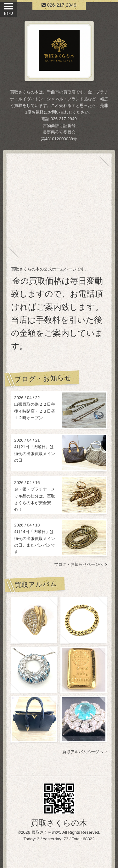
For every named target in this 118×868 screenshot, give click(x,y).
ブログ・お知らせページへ (81, 564)
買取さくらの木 (59, 823)
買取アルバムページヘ (85, 752)
